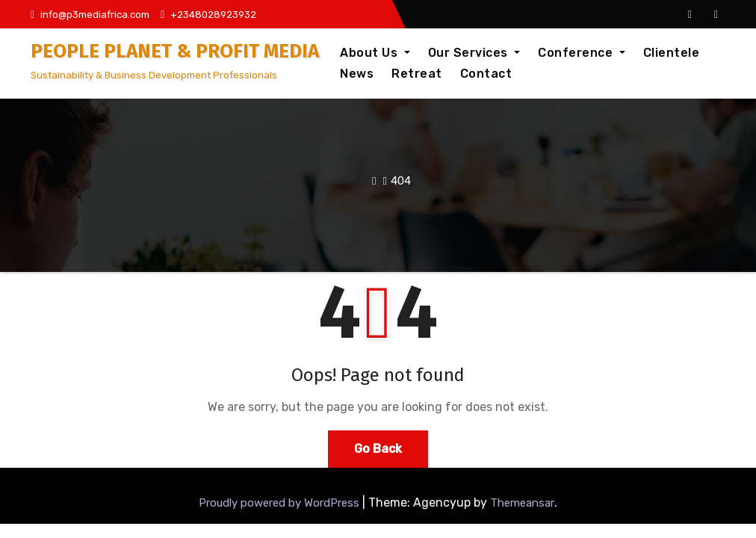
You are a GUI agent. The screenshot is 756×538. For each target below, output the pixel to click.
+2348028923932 (208, 15)
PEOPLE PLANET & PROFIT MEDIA (175, 51)
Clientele (672, 53)
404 (401, 181)
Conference (582, 53)
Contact (486, 74)
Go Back (378, 449)
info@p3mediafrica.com (90, 15)
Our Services (474, 53)
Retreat (417, 74)
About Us (375, 53)
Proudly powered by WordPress (281, 503)
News (357, 74)
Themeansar (522, 503)
